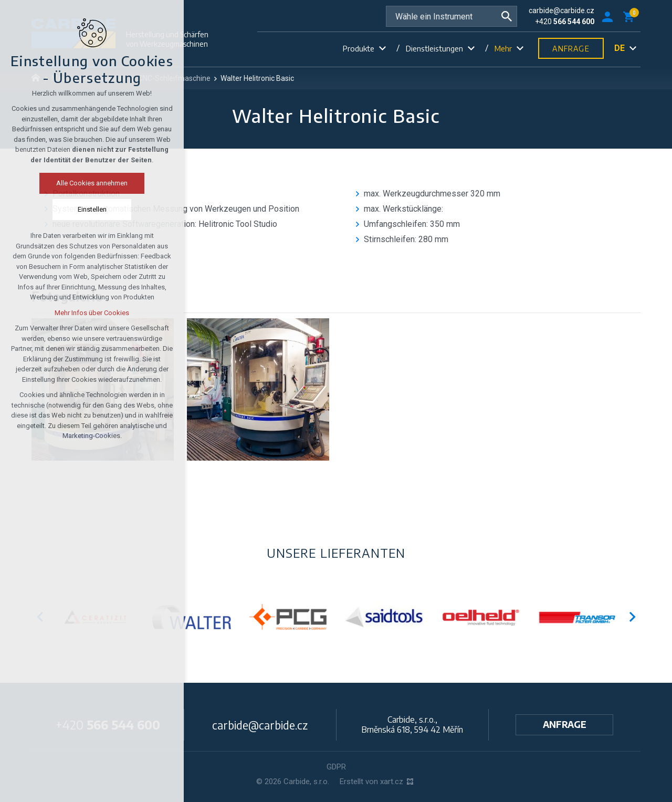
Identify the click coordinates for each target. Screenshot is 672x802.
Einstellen (90, 209)
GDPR (336, 767)
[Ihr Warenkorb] (631, 16)
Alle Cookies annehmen (90, 183)
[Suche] (507, 16)
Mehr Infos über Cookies (90, 313)
